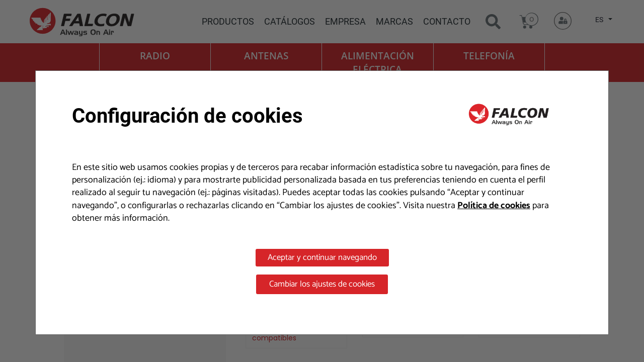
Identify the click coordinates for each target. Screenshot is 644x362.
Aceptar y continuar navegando (322, 257)
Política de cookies (494, 206)
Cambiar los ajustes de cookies (322, 284)
